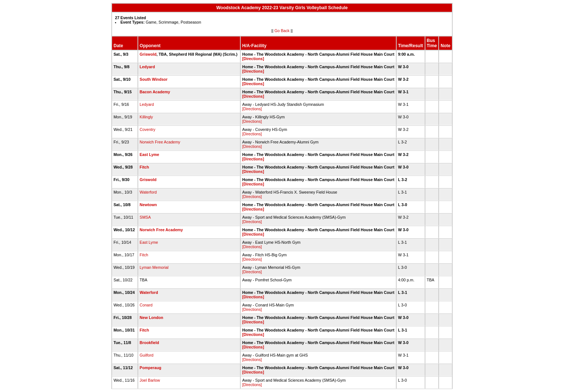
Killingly (146, 117)
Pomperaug (151, 368)
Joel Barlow (150, 380)
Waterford (148, 192)
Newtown (148, 205)
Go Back (282, 31)
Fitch (144, 167)
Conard (146, 305)
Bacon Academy (155, 92)
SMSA (145, 217)
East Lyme (149, 155)
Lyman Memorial (154, 267)
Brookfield (149, 343)
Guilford (147, 355)
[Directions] (253, 59)
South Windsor (154, 79)
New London (152, 318)
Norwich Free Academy (160, 142)
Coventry (148, 129)
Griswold (148, 54)
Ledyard (147, 67)
